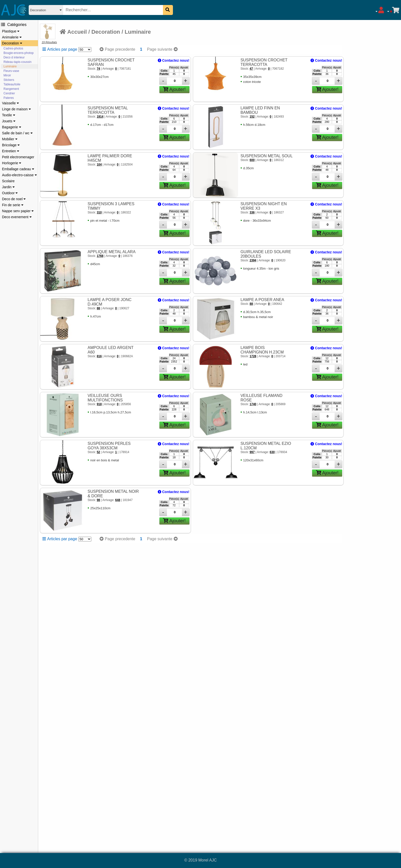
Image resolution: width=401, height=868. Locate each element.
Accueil (73, 32)
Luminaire (10, 66)
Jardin (8, 187)
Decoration (12, 43)
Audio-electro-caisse (19, 175)
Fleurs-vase (11, 71)
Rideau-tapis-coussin (17, 62)
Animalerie (12, 37)
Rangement (11, 89)
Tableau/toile (12, 84)
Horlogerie (12, 163)
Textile (9, 115)
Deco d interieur (14, 57)
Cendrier (9, 93)
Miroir (7, 75)
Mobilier (10, 139)
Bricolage (11, 145)
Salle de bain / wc (17, 133)
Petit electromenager (18, 157)
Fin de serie (13, 205)
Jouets (9, 121)
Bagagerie (12, 127)
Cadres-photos (13, 48)
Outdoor (10, 193)
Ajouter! (174, 89)
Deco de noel (14, 199)
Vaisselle (10, 103)
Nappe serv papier (18, 211)
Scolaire (8, 181)
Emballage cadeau (18, 169)
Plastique (11, 31)
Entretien (11, 151)
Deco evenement (17, 217)
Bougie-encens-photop (19, 53)
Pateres (9, 98)
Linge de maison (16, 109)
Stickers (9, 80)
